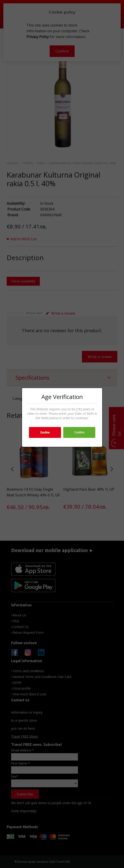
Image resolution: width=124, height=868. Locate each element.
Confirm (79, 432)
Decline (45, 432)
